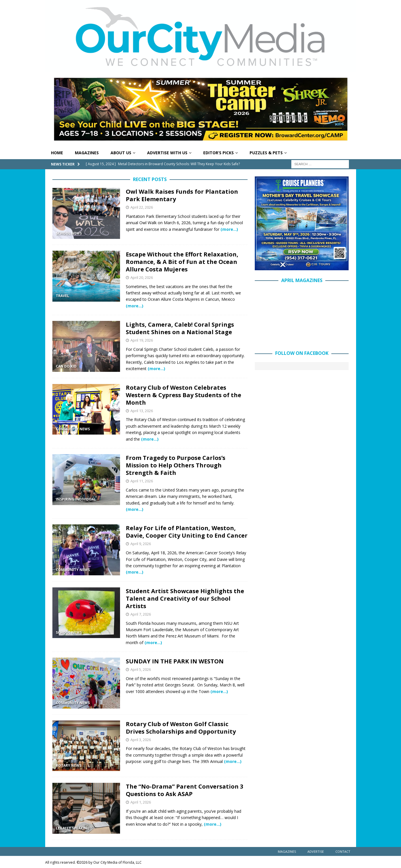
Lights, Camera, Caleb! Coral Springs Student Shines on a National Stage (180, 328)
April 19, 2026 (142, 340)
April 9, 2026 (141, 544)
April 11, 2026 (142, 481)
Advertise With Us (167, 153)
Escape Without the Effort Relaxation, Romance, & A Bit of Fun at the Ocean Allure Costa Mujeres (182, 262)
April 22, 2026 (142, 207)
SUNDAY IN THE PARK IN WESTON (175, 661)
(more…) (229, 229)
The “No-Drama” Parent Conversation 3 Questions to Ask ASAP (185, 790)
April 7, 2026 (141, 614)
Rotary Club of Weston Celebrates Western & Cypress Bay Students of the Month (184, 395)
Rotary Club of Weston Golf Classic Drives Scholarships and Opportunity (181, 728)
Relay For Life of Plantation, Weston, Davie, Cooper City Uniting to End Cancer (187, 532)
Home (57, 153)
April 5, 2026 (141, 669)
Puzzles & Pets (266, 153)
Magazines (87, 153)
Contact (343, 851)
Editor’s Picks (218, 153)
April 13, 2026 (142, 411)
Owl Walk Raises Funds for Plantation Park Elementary (182, 195)
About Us (121, 153)
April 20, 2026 (142, 277)
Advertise (316, 851)
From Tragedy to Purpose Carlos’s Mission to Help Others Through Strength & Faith (176, 465)
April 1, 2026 (141, 802)
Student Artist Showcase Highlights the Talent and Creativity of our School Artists (185, 598)
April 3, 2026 (141, 740)
